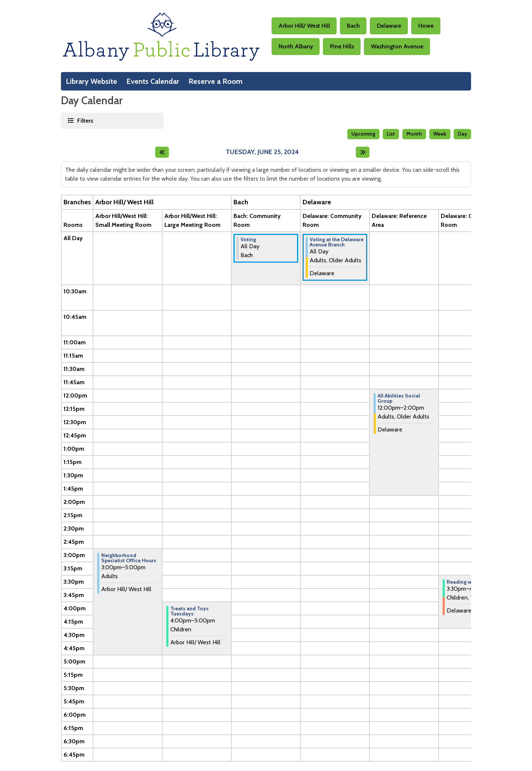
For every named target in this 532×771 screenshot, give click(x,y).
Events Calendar (153, 81)
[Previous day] (162, 152)
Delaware (389, 26)
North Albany (296, 46)
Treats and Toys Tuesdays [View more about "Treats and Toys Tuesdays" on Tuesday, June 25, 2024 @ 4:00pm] (190, 611)
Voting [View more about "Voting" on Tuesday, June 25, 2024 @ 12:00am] (248, 239)
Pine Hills (342, 46)
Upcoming (363, 134)
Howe (426, 26)
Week (440, 134)
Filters (85, 120)
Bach (353, 26)
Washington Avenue (397, 46)
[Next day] (363, 152)
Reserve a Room (216, 81)
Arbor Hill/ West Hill (304, 26)
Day (462, 134)
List (391, 134)
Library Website (91, 81)
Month (414, 134)
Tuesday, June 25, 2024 (262, 152)
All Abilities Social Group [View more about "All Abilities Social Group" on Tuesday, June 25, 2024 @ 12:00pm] (399, 398)
